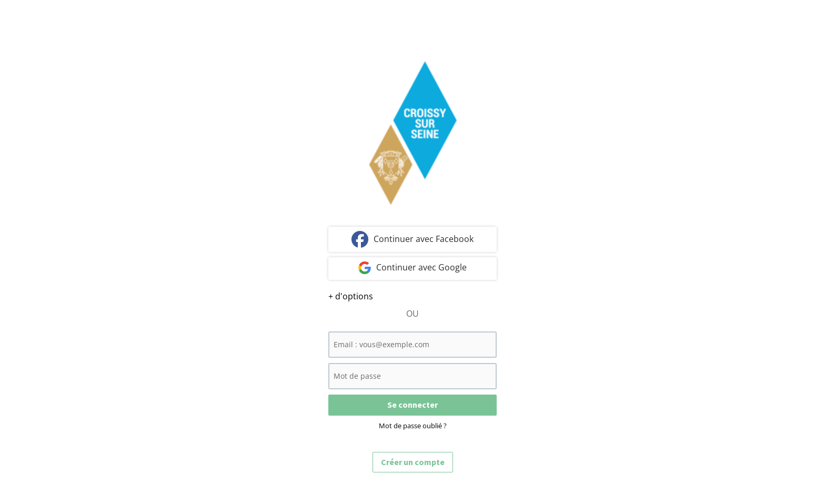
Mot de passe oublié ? (413, 426)
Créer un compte (413, 462)
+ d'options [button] (351, 296)
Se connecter (413, 405)
